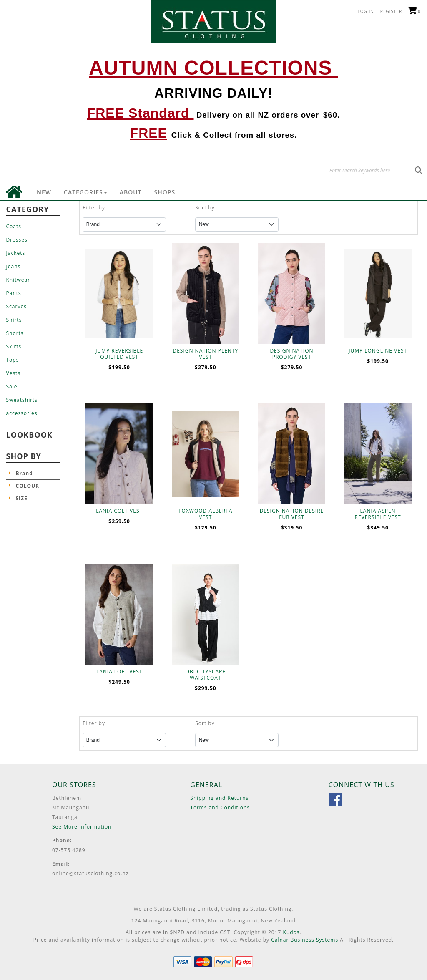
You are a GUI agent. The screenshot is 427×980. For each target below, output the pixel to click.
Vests (14, 373)
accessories (22, 413)
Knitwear (18, 280)
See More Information (82, 827)
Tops (13, 360)
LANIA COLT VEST (119, 511)
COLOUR (28, 486)
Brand (24, 473)
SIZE (22, 498)
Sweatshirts (22, 400)
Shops (165, 192)
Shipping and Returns (219, 798)
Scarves (16, 306)
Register (391, 11)
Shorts (15, 333)
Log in (366, 11)
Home (14, 192)
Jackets (16, 253)
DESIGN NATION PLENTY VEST (205, 354)
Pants (14, 293)
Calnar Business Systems (305, 940)
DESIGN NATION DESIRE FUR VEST (292, 514)
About (131, 192)
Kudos (291, 932)
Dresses (17, 240)
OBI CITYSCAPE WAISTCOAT (206, 675)
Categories (85, 192)
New (44, 192)
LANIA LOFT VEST (119, 671)
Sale (12, 387)
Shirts (14, 320)
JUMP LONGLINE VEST (378, 351)
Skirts (14, 346)
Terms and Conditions (220, 807)
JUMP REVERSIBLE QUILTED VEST (119, 354)
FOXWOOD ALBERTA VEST (205, 514)
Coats (14, 226)
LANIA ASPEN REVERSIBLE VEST (378, 514)
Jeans (14, 266)
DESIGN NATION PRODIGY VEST (291, 354)
